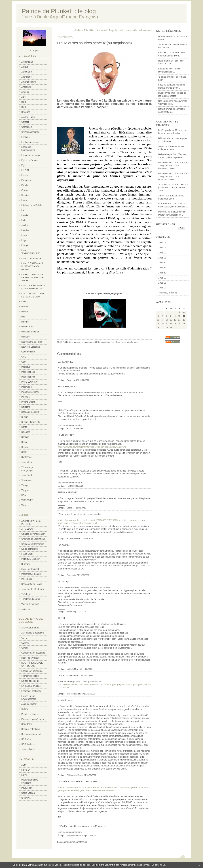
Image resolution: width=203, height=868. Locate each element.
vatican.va (26, 609)
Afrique (25, 67)
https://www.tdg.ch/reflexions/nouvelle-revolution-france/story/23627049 (92, 447)
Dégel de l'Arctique (30, 658)
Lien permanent (89, 342)
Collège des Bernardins (33, 544)
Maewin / (163, 212)
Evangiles (26, 180)
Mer (23, 317)
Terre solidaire (28, 749)
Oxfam (25, 709)
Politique (26, 397)
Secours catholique (31, 729)
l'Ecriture (26, 564)
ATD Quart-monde (30, 628)
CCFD (24, 638)
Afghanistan (27, 62)
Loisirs (25, 302)
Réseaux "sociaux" (30, 412)
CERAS (25, 643)
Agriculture (27, 72)
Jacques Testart (29, 704)
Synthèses (26, 457)
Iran (23, 210)
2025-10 (162, 273)
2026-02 (162, 253)
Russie (25, 417)
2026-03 (162, 248)
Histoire (25, 195)
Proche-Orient (28, 402)
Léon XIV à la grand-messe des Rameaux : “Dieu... (173, 166)
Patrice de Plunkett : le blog (59, 11)
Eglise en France (29, 160)
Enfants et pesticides (31, 691)
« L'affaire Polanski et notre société (90, 30)
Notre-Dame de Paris (32, 342)
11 (184, 316)
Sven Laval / (72, 380)
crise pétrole (127, 342)
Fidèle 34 (26, 770)
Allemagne (27, 77)
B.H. (160, 138)
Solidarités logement (31, 734)
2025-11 (162, 268)
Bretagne (26, 112)
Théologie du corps (31, 599)
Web (24, 505)
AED (24, 765)
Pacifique (26, 367)
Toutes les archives (168, 293)
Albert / (162, 196)
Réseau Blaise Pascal (32, 584)
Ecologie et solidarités (32, 671)
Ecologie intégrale (30, 142)
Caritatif (25, 122)
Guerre (25, 190)
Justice (25, 225)
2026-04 (162, 243)
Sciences (26, 432)
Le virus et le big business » (138, 30)
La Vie (24, 775)
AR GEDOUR (28, 529)
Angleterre (26, 87)
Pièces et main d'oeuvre (33, 719)
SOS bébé (26, 739)
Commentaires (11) (106, 342)
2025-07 (162, 288)
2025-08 (162, 283)
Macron (25, 307)
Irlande (25, 215)
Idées (24, 200)
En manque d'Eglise (31, 686)
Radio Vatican (28, 793)
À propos (34, 51)
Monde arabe (28, 327)
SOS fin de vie (28, 744)
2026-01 (162, 258)
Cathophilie (27, 127)
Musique (25, 337)
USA (24, 495)
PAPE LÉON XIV (29, 382)
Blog (24, 107)
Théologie (26, 594)
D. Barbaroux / (165, 204)
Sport (24, 452)
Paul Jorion (27, 788)
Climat (24, 648)
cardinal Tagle (28, 117)
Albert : (162, 146)
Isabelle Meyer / (166, 154)
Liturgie (25, 245)
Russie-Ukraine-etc (31, 422)
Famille (25, 185)
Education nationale (31, 155)
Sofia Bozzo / (165, 185)
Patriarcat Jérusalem (31, 574)
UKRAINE (26, 798)
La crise (25, 230)
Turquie (25, 490)
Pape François (28, 372)
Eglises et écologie (30, 681)
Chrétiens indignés (30, 132)
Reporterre (27, 724)
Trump (24, 485)
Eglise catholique (30, 549)
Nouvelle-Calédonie (31, 347)
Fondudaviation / (166, 163)
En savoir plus (158, 865)
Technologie (27, 462)
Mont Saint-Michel (30, 332)
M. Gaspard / (165, 130)
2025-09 (162, 278)
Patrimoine (27, 387)
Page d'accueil (116, 30)
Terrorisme (27, 480)
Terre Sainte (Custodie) (32, 589)
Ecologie (26, 137)
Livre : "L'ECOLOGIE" (32, 258)
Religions (26, 407)
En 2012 (25, 170)
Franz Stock (27, 554)
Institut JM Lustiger (30, 559)
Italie (24, 220)
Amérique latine (29, 82)
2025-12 (162, 263)
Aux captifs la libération (32, 633)
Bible (24, 102)
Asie (23, 97)
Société (25, 447)
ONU (24, 357)
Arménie (25, 92)
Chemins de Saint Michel (33, 539)
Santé (24, 427)
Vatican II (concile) (30, 604)
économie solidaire (30, 676)
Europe (25, 175)
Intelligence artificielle (32, 205)
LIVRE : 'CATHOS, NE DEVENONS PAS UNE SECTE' (32, 278)
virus (136, 342)
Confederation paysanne (33, 653)
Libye (24, 240)
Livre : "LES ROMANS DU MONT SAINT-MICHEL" (32, 266)
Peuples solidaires (30, 714)
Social (24, 442)
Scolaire (25, 437)
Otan (24, 362)
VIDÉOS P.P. (28, 500)
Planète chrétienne (30, 392)
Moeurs (25, 322)
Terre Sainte (27, 475)
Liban (24, 235)
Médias (25, 312)
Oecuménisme (28, 352)
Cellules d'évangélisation (33, 534)
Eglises (25, 165)
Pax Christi (27, 579)
